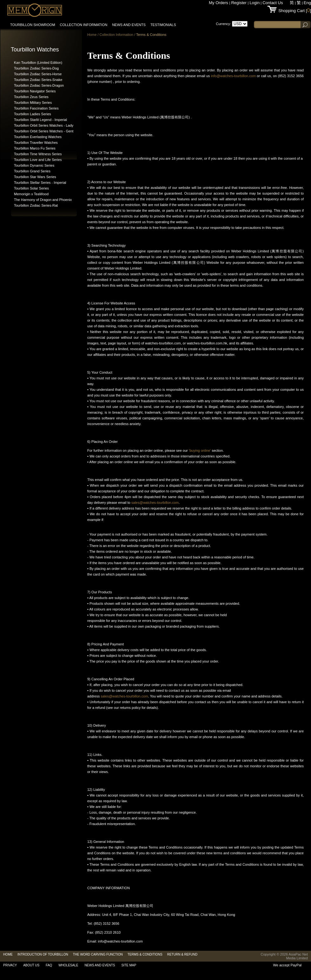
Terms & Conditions (151, 35)
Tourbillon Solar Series (31, 188)
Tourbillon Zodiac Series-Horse (38, 74)
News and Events (129, 25)
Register (239, 3)
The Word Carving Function (98, 954)
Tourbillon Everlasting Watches (38, 137)
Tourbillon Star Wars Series (35, 177)
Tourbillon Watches (35, 50)
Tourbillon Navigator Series (35, 91)
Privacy (10, 965)
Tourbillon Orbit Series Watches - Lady (44, 125)
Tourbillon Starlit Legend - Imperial (40, 120)
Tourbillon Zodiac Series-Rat (36, 205)
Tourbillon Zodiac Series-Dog (36, 68)
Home (92, 35)
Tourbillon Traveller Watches (36, 143)
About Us (31, 965)
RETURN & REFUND (182, 954)
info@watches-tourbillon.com (233, 76)
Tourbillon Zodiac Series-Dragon (39, 85)
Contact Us (273, 3)
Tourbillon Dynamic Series (34, 165)
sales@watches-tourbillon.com (155, 503)
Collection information (84, 25)
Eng (307, 3)
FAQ (49, 965)
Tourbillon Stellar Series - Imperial (40, 183)
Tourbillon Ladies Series (33, 114)
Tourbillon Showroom (33, 25)
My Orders (219, 3)
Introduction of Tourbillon (43, 954)
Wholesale (68, 965)
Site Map (129, 965)
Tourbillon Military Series (33, 103)
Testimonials (163, 25)
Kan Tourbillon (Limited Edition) (38, 63)
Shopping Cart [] (295, 11)
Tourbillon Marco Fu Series (35, 148)
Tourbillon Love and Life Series (38, 160)
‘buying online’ (200, 450)
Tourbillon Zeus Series (31, 97)
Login (255, 3)
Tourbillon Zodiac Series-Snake (38, 80)
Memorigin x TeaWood (31, 194)
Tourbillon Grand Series (32, 171)
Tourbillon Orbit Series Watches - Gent (44, 131)
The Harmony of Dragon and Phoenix (43, 200)
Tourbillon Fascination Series (36, 108)
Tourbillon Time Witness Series (38, 154)
